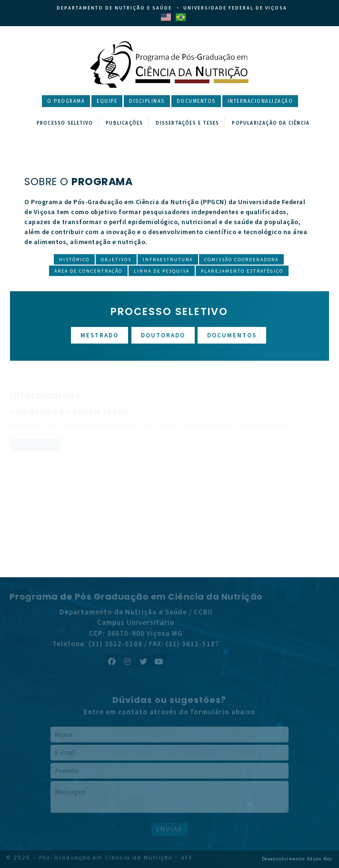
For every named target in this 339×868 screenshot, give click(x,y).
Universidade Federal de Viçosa (235, 8)
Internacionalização (260, 101)
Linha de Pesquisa (162, 271)
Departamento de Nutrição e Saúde (114, 8)
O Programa (66, 101)
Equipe (107, 101)
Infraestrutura (168, 260)
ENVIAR (169, 829)
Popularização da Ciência (271, 123)
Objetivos (116, 260)
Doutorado (163, 335)
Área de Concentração (88, 271)
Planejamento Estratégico (242, 271)
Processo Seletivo (65, 123)
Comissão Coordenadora (241, 260)
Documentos (196, 101)
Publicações (124, 123)
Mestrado (100, 335)
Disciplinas (147, 101)
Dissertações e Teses (187, 123)
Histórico (74, 260)
